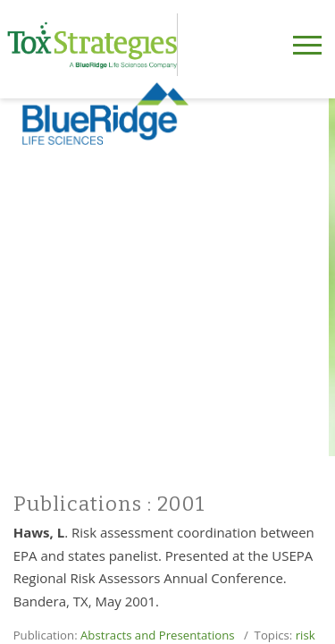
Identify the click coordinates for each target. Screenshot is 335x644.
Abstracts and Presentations (158, 635)
